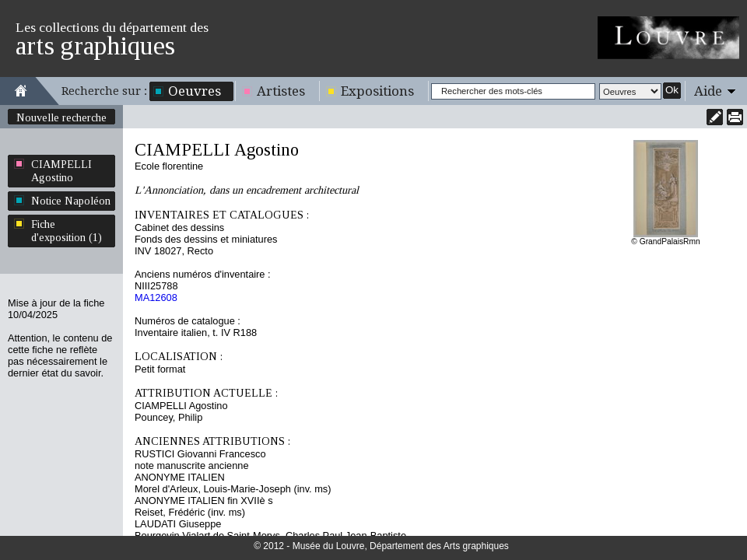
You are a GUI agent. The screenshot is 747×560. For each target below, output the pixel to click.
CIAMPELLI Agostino (61, 171)
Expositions (377, 91)
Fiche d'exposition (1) (67, 231)
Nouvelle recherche (61, 117)
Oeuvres (195, 91)
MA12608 (156, 297)
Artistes (281, 91)
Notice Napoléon (71, 201)
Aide (708, 91)
